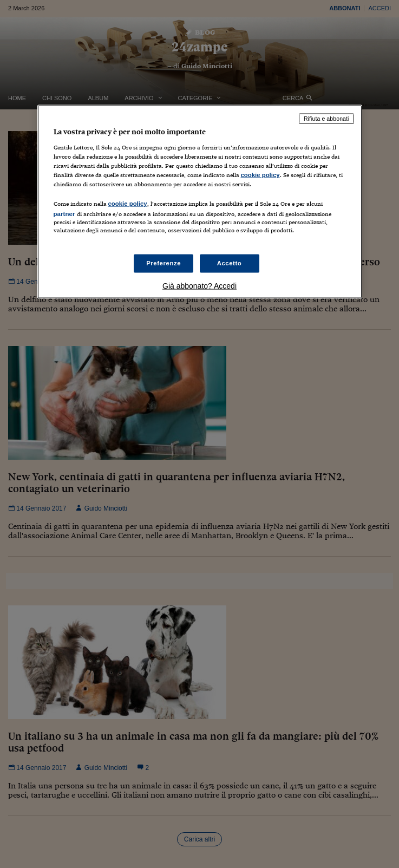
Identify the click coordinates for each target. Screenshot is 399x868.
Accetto (230, 263)
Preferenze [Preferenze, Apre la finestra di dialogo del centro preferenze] (163, 263)
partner (64, 214)
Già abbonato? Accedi (199, 285)
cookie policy (260, 175)
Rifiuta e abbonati (326, 119)
